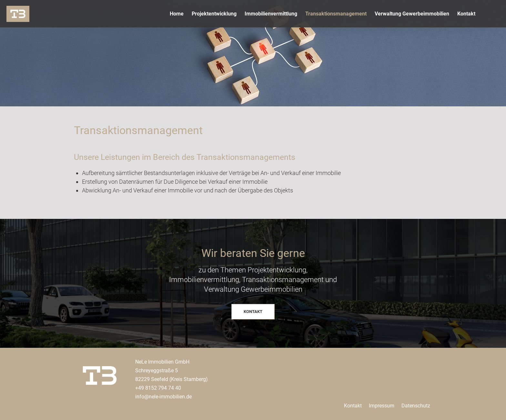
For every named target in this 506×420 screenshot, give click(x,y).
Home (177, 14)
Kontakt (466, 14)
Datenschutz (416, 406)
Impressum (382, 406)
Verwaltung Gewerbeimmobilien (412, 14)
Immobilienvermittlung (271, 14)
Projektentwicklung (214, 14)
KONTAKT (253, 312)
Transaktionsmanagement (336, 14)
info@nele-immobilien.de (163, 397)
